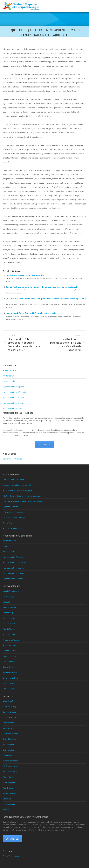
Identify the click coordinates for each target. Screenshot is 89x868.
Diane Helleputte (9, 717)
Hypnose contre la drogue (13, 403)
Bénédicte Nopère (10, 766)
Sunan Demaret (9, 662)
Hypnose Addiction (10, 507)
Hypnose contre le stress (13, 408)
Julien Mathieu (8, 745)
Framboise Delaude (11, 651)
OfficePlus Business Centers (14, 480)
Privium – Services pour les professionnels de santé (23, 501)
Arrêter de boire (9, 370)
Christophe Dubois (10, 678)
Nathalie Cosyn (9, 634)
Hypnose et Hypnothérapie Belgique (17, 490)
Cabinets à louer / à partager (14, 518)
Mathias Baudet (9, 602)
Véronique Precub (10, 772)
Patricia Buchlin (9, 629)
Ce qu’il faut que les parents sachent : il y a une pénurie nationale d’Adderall (41, 287)
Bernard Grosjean (10, 712)
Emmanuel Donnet (10, 673)
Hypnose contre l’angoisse (13, 387)
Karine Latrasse (9, 728)
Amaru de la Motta (10, 645)
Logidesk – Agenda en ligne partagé (17, 485)
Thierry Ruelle (8, 777)
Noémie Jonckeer (10, 723)
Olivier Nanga (8, 755)
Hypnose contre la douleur (13, 398)
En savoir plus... (44, 444)
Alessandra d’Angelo (11, 640)
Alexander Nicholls (10, 761)
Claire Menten (8, 750)
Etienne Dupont (9, 683)
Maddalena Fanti (9, 701)
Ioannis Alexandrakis (11, 591)
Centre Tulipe (8, 523)
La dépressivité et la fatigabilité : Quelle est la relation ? (32, 313)
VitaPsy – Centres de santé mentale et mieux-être (22, 496)
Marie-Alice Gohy (10, 707)
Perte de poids (9, 381)
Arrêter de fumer (10, 376)
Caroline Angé (8, 596)
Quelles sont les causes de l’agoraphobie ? (26, 275)
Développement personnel (14, 512)
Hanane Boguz (9, 613)
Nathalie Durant (9, 689)
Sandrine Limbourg (10, 734)
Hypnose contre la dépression (15, 392)
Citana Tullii (7, 799)
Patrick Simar (8, 788)
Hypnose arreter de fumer (13, 529)
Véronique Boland (10, 618)
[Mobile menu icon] (84, 6)
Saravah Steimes (9, 793)
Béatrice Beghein (10, 607)
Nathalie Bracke (9, 624)
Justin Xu (6, 810)
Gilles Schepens (9, 783)
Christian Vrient (9, 804)
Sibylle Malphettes (10, 739)
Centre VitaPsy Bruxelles (12, 459)
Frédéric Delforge (10, 656)
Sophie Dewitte (9, 667)
